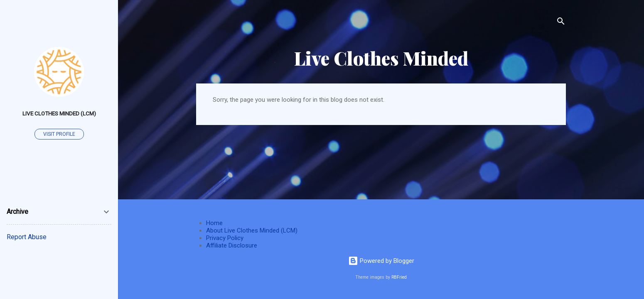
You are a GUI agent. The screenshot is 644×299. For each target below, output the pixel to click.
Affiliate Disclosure (232, 245)
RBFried (399, 277)
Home (214, 223)
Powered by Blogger (381, 261)
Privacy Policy (225, 238)
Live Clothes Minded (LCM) (59, 113)
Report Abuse (27, 237)
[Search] (561, 23)
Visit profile (59, 134)
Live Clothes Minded (381, 58)
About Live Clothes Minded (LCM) (252, 230)
